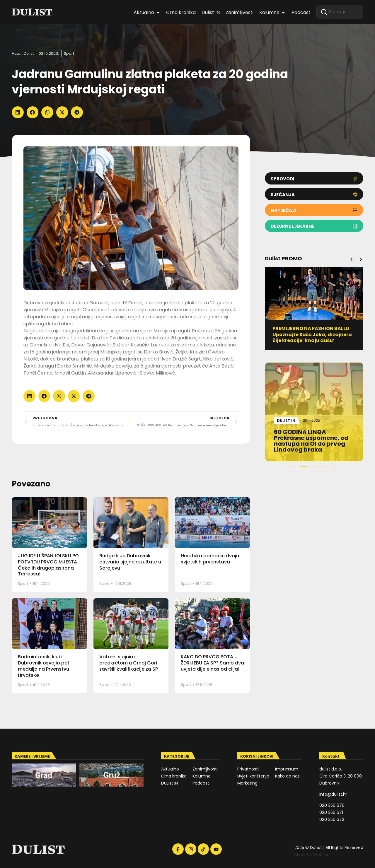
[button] (18, 112)
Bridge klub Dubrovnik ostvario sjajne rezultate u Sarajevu (130, 562)
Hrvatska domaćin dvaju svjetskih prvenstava (210, 559)
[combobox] (340, 12)
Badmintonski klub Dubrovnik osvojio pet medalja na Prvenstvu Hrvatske (44, 666)
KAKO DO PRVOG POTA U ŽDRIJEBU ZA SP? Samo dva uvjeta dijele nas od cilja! (212, 663)
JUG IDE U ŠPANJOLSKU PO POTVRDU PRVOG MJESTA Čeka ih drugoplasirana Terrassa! (48, 565)
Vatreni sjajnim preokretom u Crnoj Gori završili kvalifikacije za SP (129, 663)
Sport (69, 53)
